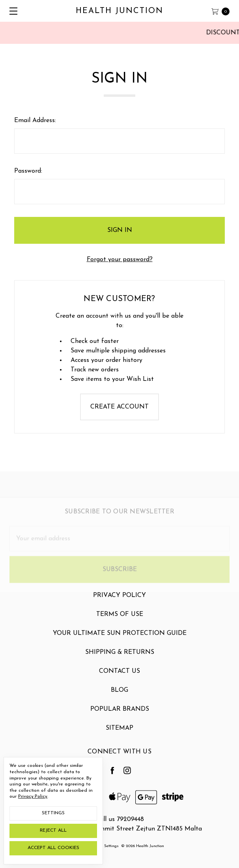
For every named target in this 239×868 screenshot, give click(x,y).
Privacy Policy (119, 601)
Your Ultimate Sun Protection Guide (120, 639)
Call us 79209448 (120, 819)
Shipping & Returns (120, 658)
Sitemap (119, 734)
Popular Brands (120, 715)
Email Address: (35, 121)
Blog (119, 696)
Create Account (119, 407)
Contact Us (119, 677)
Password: (28, 171)
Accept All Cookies (53, 848)
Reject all (53, 830)
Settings (53, 813)
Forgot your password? (120, 260)
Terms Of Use (120, 620)
